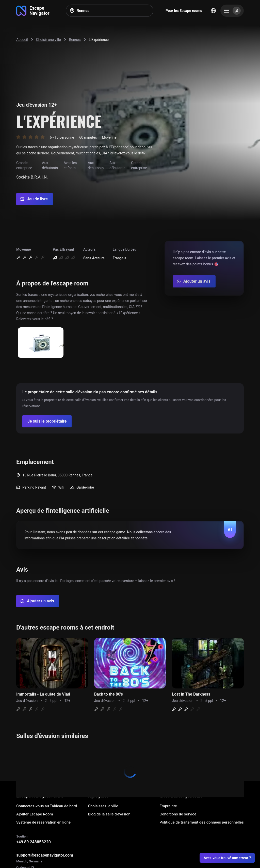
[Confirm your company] (47, 421)
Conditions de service (178, 814)
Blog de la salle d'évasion (109, 814)
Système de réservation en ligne (43, 822)
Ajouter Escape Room (35, 814)
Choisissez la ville (103, 806)
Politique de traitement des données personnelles (202, 822)
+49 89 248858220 (34, 842)
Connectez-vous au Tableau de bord (47, 806)
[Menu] (232, 11)
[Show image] (41, 343)
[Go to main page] (33, 11)
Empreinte (168, 806)
